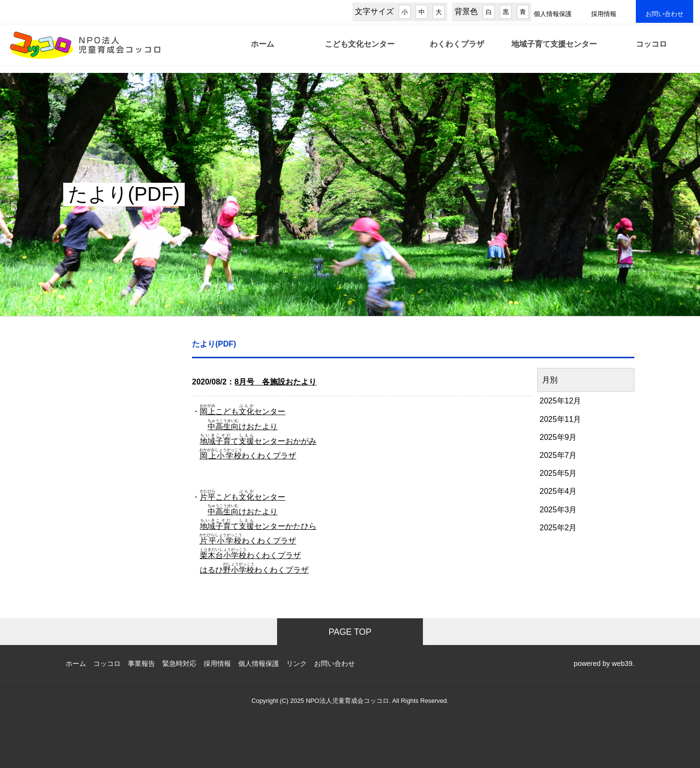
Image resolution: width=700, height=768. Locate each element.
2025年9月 (558, 437)
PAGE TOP (350, 632)
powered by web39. (604, 663)
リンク (297, 663)
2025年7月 (558, 455)
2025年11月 (560, 419)
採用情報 (604, 14)
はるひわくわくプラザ (254, 570)
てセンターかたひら (258, 526)
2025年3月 (558, 510)
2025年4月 (558, 491)
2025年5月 (558, 473)
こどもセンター (243, 411)
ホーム (262, 50)
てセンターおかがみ (258, 441)
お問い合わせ (665, 14)
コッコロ (651, 50)
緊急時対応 (179, 663)
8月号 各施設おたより (275, 382)
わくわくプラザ (457, 50)
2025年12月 (560, 401)
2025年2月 (558, 528)
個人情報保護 (553, 14)
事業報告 (141, 663)
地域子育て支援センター (554, 50)
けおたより (243, 427)
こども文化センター (360, 50)
